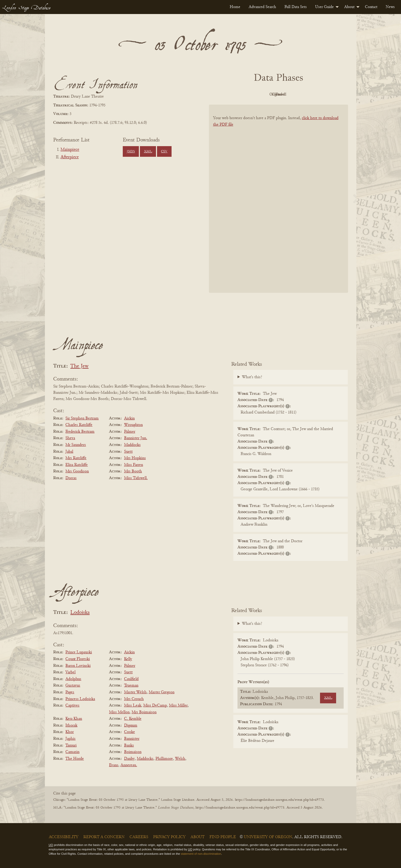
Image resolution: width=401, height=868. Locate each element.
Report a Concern (104, 837)
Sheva (70, 438)
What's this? (252, 377)
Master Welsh (135, 692)
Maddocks (132, 445)
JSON (131, 152)
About (349, 7)
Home (235, 7)
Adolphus (73, 679)
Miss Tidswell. (136, 478)
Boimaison (133, 752)
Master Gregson (162, 692)
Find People (223, 837)
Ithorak (71, 725)
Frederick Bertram (80, 432)
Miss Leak (133, 706)
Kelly (128, 659)
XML (148, 152)
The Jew (79, 366)
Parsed (320, 94)
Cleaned (291, 94)
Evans (114, 765)
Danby (129, 759)
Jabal (69, 452)
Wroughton (133, 425)
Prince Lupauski (79, 652)
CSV (164, 152)
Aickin (129, 418)
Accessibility (64, 837)
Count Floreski (78, 659)
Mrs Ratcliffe (76, 458)
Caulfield (131, 679)
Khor (70, 732)
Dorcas (71, 478)
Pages (70, 692)
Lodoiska (80, 613)
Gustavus (73, 686)
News (390, 7)
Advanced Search (262, 7)
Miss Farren (134, 465)
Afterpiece (70, 157)
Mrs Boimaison (144, 712)
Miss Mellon (119, 712)
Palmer (130, 432)
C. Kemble (133, 719)
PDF (234, 94)
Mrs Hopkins (135, 458)
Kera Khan (74, 719)
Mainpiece (70, 150)
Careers (139, 837)
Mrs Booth (133, 471)
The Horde (75, 759)
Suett (128, 452)
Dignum (131, 725)
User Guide (324, 7)
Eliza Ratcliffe (77, 465)
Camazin (72, 752)
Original (263, 94)
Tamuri (71, 745)
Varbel (70, 672)
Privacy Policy (169, 837)
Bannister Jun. (136, 438)
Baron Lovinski (78, 666)
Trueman (131, 686)
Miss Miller (178, 706)
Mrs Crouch (134, 699)
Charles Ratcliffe (79, 425)
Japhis (70, 739)
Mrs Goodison (77, 471)
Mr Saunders (76, 445)
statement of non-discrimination (201, 854)
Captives (72, 706)
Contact (371, 7)
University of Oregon (268, 837)
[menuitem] (235, 7)
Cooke (130, 732)
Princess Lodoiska (80, 699)
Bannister (132, 739)
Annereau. (129, 765)
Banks (129, 745)
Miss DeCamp (155, 706)
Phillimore (164, 759)
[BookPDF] (278, 205)
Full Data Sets (296, 7)
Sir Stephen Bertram (82, 418)
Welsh (180, 759)
